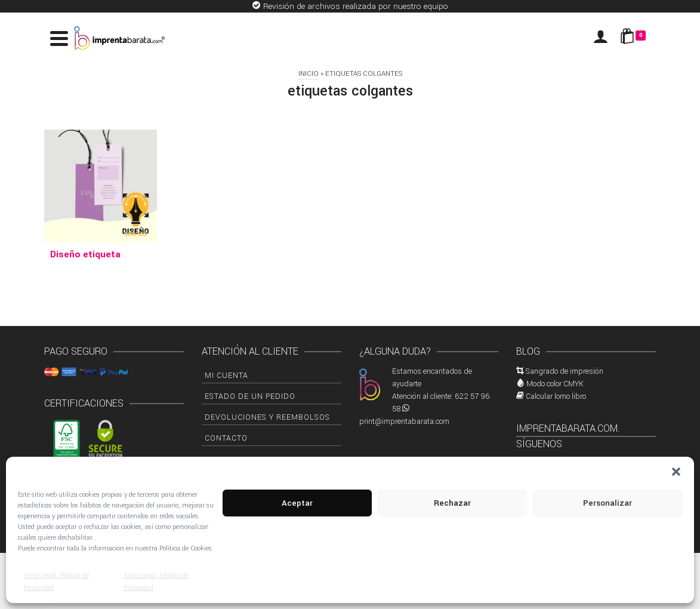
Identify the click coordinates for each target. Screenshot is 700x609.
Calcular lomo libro (556, 396)
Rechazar (452, 503)
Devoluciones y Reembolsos (267, 417)
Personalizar (608, 503)
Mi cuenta (226, 376)
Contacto (226, 438)
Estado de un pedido (250, 396)
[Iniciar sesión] (600, 38)
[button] (676, 472)
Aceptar (297, 503)
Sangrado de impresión (565, 371)
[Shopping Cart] (635, 38)
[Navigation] (59, 38)
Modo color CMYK (555, 384)
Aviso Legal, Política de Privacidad (56, 582)
